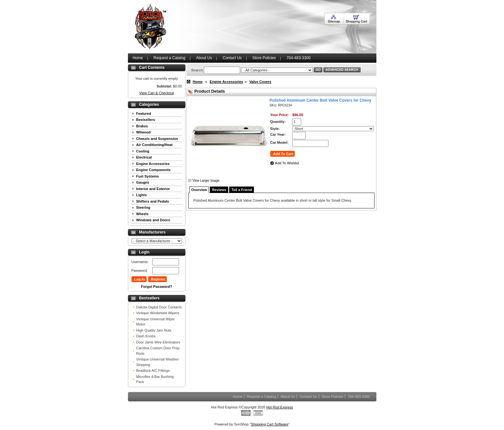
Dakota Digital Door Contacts (159, 307)
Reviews (219, 190)
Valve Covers (261, 82)
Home (138, 58)
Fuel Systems (148, 176)
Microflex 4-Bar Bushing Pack (155, 379)
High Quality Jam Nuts (154, 330)
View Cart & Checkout (156, 93)
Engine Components (153, 170)
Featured (144, 114)
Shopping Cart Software (270, 424)
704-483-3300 (298, 58)
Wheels (143, 214)
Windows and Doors (153, 220)
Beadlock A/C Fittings (153, 371)
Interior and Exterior (153, 189)
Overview (199, 190)
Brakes (142, 126)
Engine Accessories (153, 164)
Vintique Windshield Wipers (158, 313)
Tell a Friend (242, 190)
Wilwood (144, 132)
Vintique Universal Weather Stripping (158, 362)
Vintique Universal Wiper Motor (156, 322)
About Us (204, 58)
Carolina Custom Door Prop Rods (158, 351)
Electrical (144, 157)
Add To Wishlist (287, 163)
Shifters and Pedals (153, 201)
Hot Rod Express (279, 407)
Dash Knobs (146, 336)
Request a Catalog (170, 58)
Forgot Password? (157, 287)
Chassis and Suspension (157, 139)
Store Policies (264, 58)
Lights (142, 195)
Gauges (143, 182)
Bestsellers (146, 120)
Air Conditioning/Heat (154, 145)
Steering (143, 207)
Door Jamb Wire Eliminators (158, 342)
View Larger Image (206, 181)
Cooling (143, 151)
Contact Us (232, 58)
